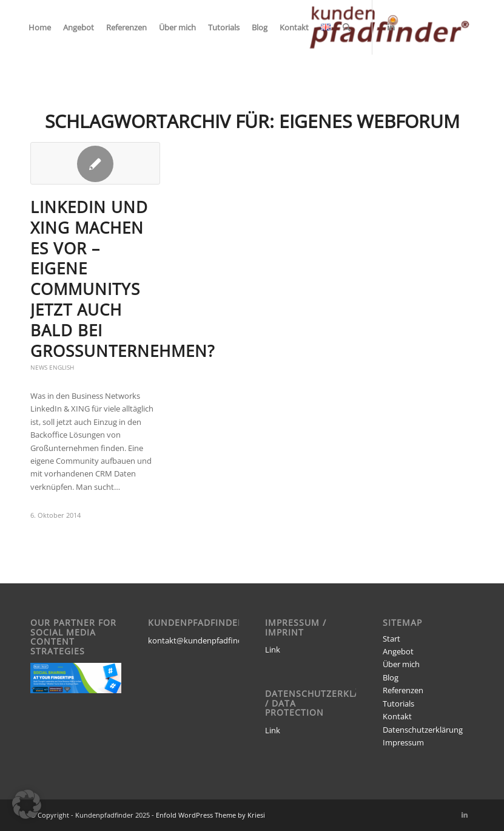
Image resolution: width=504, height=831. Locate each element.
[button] (27, 804)
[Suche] (347, 27)
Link (273, 650)
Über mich (401, 664)
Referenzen (403, 690)
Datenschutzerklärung (423, 730)
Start (391, 639)
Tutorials (398, 704)
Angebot (398, 651)
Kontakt (397, 716)
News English (52, 367)
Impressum (403, 742)
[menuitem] (40, 27)
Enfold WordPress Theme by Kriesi (210, 815)
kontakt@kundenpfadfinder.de (204, 640)
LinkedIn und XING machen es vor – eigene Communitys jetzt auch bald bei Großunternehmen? (123, 279)
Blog (391, 677)
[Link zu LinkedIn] (391, 27)
